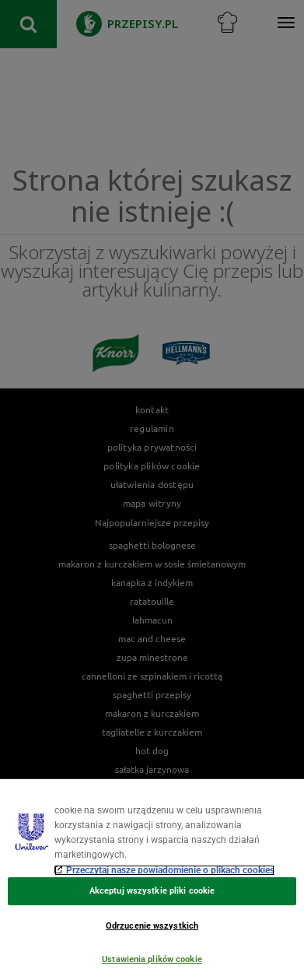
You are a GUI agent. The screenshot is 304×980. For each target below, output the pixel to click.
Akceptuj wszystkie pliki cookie (152, 891)
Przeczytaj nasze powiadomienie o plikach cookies (170, 870)
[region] (152, 879)
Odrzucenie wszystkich (152, 926)
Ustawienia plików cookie (152, 959)
